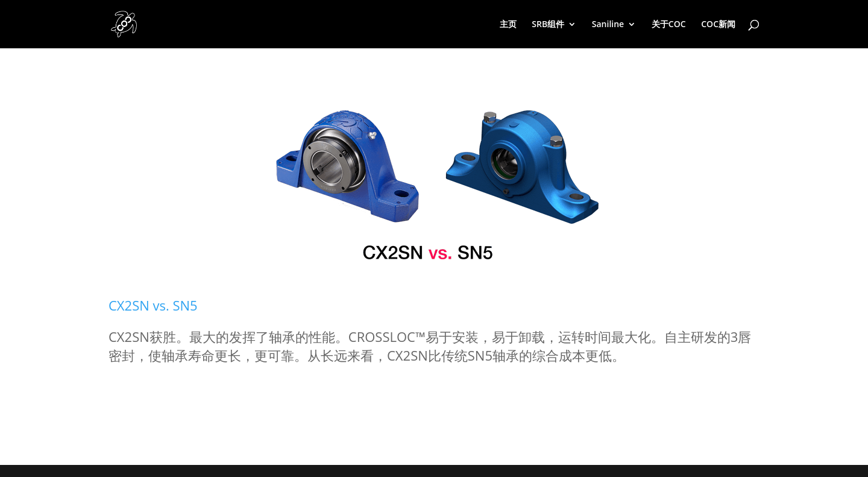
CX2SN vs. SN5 (153, 305)
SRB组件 (548, 25)
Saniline (608, 25)
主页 (508, 25)
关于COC (669, 25)
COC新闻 (718, 25)
